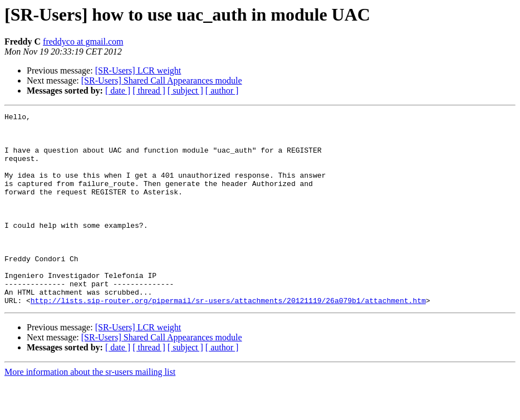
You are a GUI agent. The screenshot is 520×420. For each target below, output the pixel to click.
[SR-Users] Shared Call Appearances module (162, 80)
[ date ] (118, 91)
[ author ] (222, 91)
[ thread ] (149, 91)
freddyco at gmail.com (83, 41)
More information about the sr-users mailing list (90, 410)
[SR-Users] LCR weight (138, 70)
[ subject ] (185, 91)
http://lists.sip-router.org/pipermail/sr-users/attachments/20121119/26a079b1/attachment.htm (228, 339)
